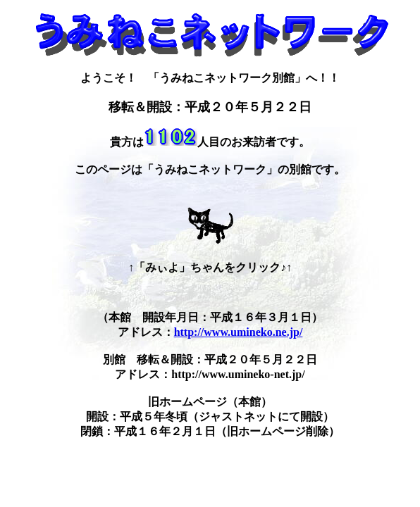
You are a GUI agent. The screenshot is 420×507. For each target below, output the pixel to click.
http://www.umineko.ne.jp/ (239, 332)
